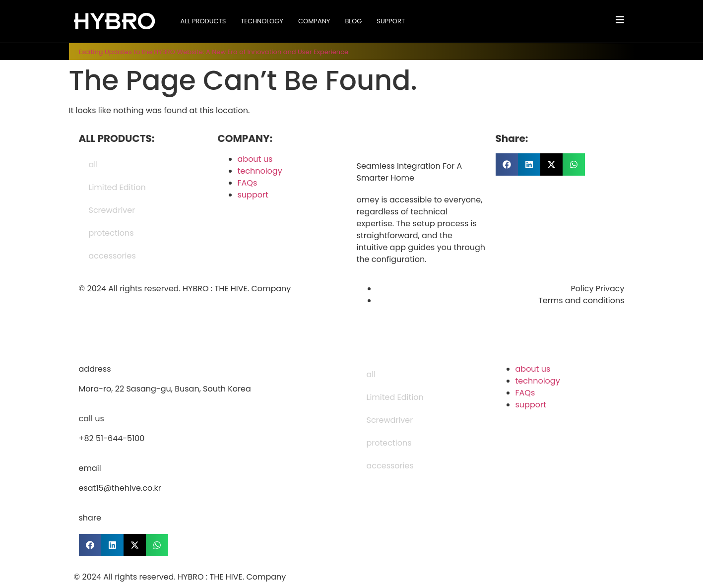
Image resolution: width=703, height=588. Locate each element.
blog (353, 21)
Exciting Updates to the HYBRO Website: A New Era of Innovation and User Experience (214, 52)
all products (203, 21)
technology (262, 21)
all (94, 164)
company (314, 21)
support (391, 21)
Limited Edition (117, 187)
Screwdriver (112, 210)
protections (111, 233)
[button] (507, 164)
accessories (112, 256)
